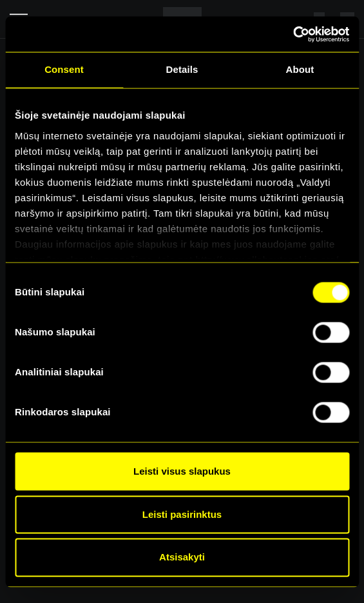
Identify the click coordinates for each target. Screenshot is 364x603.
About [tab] (300, 69)
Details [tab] (182, 69)
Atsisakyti (182, 558)
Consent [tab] (64, 69)
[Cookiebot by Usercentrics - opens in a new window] (293, 34)
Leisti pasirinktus (182, 514)
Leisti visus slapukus (182, 471)
